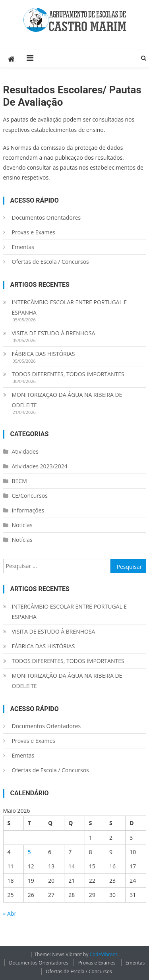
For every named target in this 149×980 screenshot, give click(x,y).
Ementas (23, 247)
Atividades (25, 451)
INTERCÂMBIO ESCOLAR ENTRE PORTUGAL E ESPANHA (70, 307)
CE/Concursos (30, 496)
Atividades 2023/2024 (40, 466)
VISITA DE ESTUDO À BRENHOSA (54, 333)
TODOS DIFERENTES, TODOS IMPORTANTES (68, 374)
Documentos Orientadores (46, 217)
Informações (28, 510)
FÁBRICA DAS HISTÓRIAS (44, 354)
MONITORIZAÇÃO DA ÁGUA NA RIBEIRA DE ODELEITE (67, 400)
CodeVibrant (104, 954)
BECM (19, 481)
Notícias (22, 525)
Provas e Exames (34, 232)
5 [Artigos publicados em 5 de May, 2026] (29, 852)
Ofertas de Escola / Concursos (50, 262)
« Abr (10, 913)
